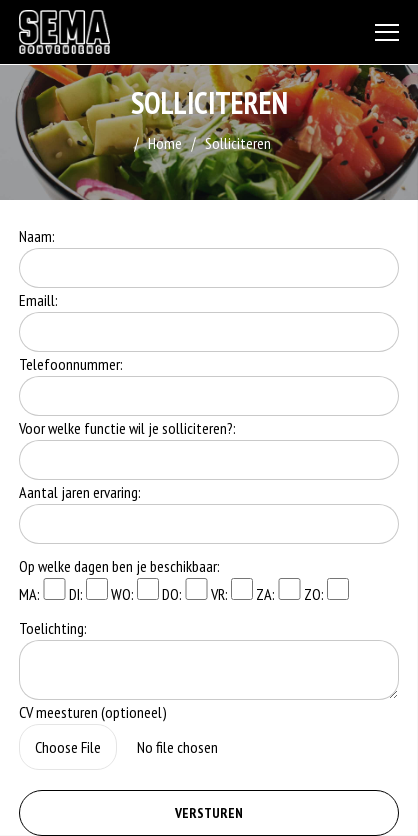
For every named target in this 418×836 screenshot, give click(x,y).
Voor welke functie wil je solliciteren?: (127, 428)
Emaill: (38, 300)
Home (165, 143)
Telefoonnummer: (71, 364)
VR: (232, 591)
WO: (135, 591)
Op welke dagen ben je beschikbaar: (119, 566)
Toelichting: (53, 628)
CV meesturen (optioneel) (93, 712)
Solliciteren (238, 143)
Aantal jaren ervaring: (80, 492)
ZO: (326, 591)
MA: (42, 591)
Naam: (37, 236)
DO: (184, 591)
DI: (88, 591)
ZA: (278, 591)
